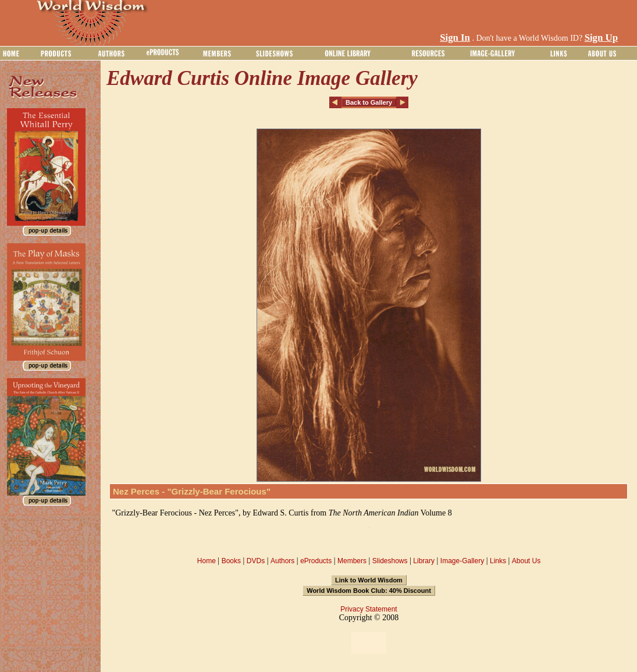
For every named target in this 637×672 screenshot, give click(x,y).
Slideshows (390, 561)
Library (424, 561)
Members (352, 561)
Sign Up (601, 38)
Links (498, 561)
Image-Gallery (462, 561)
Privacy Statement (369, 609)
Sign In (455, 38)
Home (207, 561)
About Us (526, 561)
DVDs (256, 561)
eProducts (316, 561)
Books (231, 561)
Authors (282, 561)
